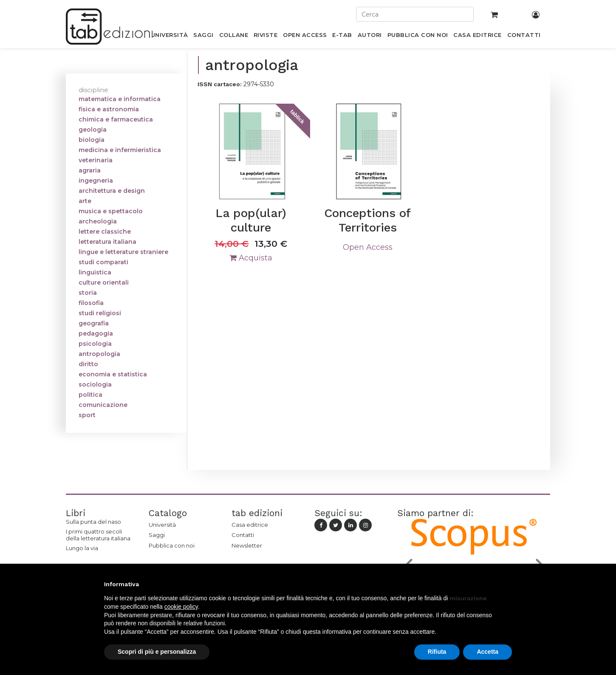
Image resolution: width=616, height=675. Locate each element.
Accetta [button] (487, 652)
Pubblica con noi (172, 545)
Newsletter (247, 545)
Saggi (157, 535)
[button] (508, 584)
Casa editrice (250, 525)
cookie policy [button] (181, 607)
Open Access (368, 247)
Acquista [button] (251, 258)
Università (162, 525)
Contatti (243, 535)
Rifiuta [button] (437, 652)
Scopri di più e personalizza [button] (157, 652)
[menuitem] (169, 37)
